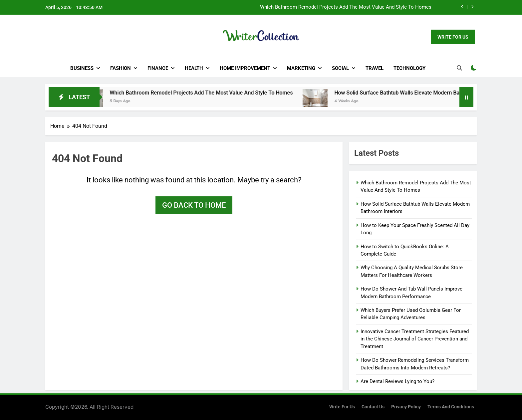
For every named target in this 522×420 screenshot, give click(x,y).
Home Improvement (245, 68)
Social (340, 68)
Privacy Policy (406, 407)
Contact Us (373, 407)
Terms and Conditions (451, 407)
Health (194, 68)
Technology (409, 68)
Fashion (121, 68)
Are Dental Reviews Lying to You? (397, 381)
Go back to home (194, 205)
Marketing (301, 68)
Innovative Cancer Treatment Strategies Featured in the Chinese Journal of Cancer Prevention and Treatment (415, 339)
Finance (158, 68)
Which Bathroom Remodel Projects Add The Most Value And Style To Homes (346, 7)
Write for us (342, 407)
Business (82, 68)
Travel (375, 68)
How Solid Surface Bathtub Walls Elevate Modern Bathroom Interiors (423, 93)
